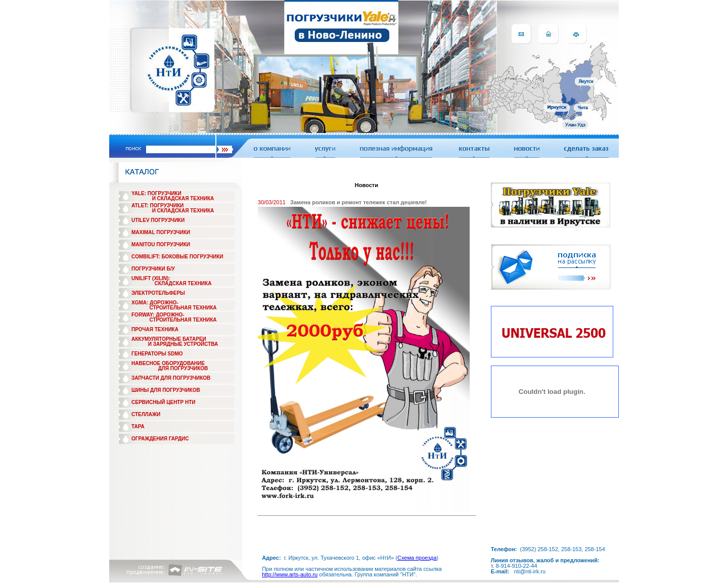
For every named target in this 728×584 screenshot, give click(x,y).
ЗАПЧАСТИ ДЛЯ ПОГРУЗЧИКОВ (171, 378)
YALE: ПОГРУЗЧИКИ (156, 193)
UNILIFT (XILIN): (151, 278)
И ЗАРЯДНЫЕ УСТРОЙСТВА (183, 344)
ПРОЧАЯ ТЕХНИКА (155, 329)
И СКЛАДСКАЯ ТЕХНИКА (183, 198)
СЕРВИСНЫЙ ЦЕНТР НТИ (163, 402)
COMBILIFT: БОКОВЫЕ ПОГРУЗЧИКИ (177, 257)
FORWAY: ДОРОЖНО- (158, 315)
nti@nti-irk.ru (530, 571)
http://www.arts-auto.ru (290, 574)
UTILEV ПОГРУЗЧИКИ (158, 220)
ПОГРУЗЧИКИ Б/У (153, 269)
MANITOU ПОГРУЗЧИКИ (161, 244)
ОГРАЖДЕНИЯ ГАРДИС (160, 439)
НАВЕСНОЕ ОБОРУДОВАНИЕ (168, 363)
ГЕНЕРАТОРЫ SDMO (157, 354)
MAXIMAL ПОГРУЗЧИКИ (161, 232)
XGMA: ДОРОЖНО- (155, 303)
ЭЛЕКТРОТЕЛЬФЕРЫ (158, 293)
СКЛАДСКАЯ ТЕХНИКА (183, 283)
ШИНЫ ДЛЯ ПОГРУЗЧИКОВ (166, 390)
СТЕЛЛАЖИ (146, 414)
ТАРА (138, 426)
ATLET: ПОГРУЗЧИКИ (157, 206)
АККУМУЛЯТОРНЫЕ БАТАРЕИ (169, 339)
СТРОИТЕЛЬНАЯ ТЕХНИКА (183, 308)
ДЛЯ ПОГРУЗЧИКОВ (183, 368)
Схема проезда (417, 558)
